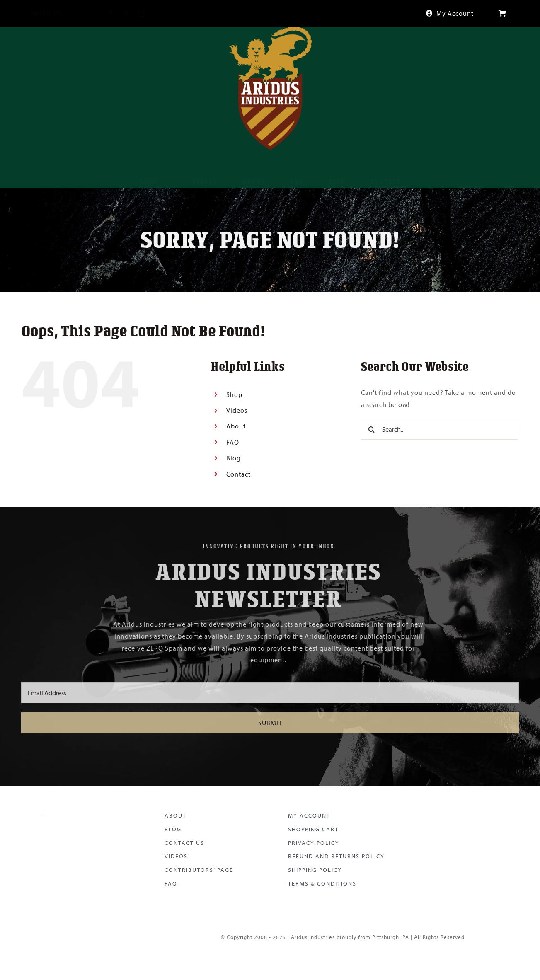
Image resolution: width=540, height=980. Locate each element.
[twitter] (120, 13)
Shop (234, 394)
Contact (239, 474)
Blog (234, 458)
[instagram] (135, 13)
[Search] (371, 429)
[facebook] (105, 13)
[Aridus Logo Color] (76, 810)
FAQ (233, 442)
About (236, 426)
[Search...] (440, 429)
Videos (237, 410)
